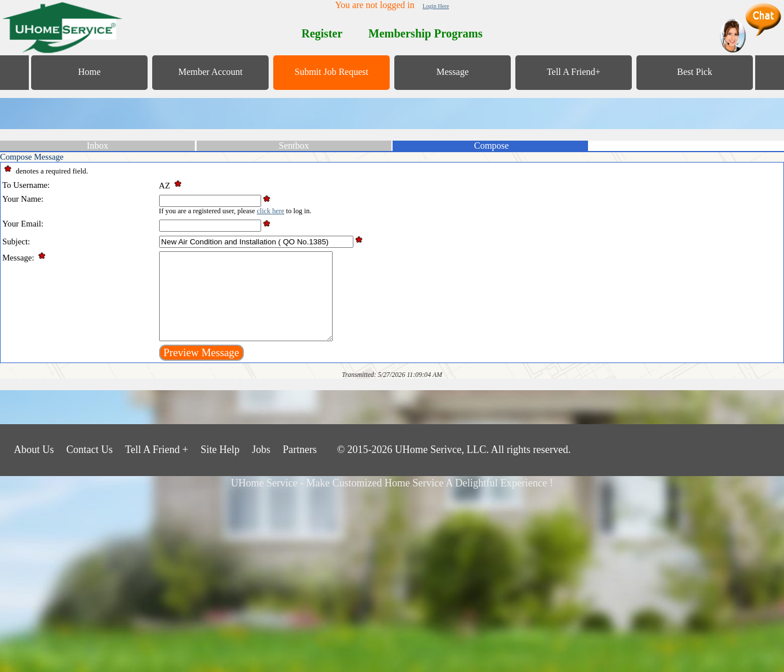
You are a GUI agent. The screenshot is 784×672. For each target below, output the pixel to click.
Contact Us (90, 467)
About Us (34, 467)
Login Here (436, 6)
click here (270, 211)
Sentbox (294, 146)
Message (453, 72)
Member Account (210, 72)
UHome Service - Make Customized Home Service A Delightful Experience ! (392, 500)
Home (89, 72)
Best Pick (695, 72)
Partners (299, 467)
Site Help (220, 467)
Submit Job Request (331, 72)
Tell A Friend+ (573, 72)
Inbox (97, 146)
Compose (491, 146)
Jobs (261, 467)
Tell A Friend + (157, 467)
